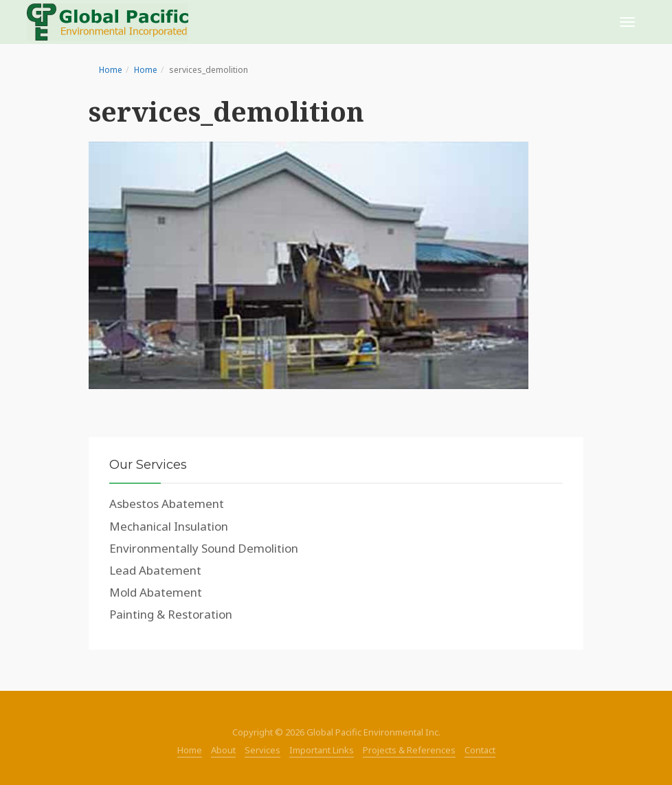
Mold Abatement (156, 592)
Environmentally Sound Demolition (204, 548)
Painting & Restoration (171, 614)
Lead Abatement (155, 570)
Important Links (322, 750)
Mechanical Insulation (169, 526)
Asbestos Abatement (167, 504)
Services (262, 750)
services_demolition (226, 111)
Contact (480, 750)
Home (111, 70)
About (223, 750)
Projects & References (409, 750)
